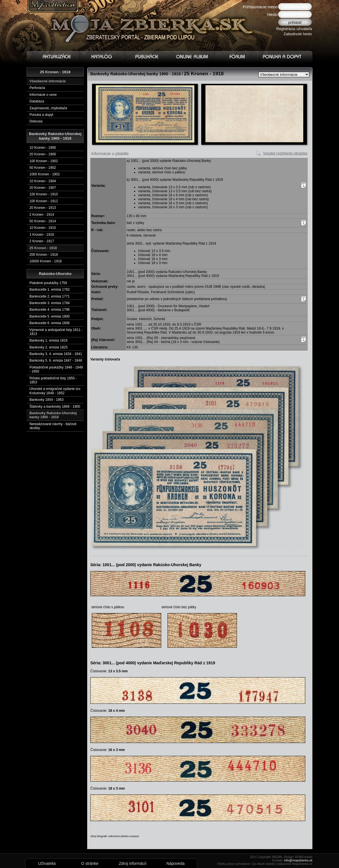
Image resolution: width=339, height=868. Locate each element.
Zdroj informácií (133, 863)
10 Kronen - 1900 (43, 148)
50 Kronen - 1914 (43, 221)
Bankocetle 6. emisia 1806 (50, 323)
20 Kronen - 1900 (43, 154)
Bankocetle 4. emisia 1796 (50, 310)
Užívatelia (47, 863)
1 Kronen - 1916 (42, 235)
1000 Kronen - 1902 (45, 174)
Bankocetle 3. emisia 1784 (50, 303)
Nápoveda (176, 863)
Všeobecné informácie (48, 81)
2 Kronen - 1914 (42, 215)
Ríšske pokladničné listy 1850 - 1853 (53, 380)
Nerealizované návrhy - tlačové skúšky (53, 426)
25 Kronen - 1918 (43, 248)
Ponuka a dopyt (41, 115)
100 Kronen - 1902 (44, 161)
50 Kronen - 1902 (43, 168)
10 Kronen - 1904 (43, 181)
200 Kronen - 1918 (44, 255)
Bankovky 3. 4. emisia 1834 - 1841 (56, 354)
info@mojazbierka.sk (298, 860)
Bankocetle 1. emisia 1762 (50, 290)
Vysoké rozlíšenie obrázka (285, 153)
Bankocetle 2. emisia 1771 (50, 296)
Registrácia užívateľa (294, 29)
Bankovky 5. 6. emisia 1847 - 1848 (56, 360)
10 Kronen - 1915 (43, 228)
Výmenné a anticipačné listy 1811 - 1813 (56, 332)
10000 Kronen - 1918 (46, 261)
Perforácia (37, 88)
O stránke (90, 863)
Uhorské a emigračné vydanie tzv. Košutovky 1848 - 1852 (55, 391)
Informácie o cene (43, 95)
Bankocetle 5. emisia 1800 (50, 316)
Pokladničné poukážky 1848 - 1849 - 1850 (56, 369)
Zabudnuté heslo (298, 34)
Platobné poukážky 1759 (48, 283)
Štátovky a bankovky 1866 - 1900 (55, 407)
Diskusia (36, 121)
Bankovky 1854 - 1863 (46, 400)
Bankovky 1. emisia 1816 (48, 340)
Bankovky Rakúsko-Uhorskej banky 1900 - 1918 (53, 415)
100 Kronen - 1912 (44, 201)
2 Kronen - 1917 (42, 241)
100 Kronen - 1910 (44, 194)
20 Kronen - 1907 (43, 188)
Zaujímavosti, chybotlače (48, 108)
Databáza (37, 101)
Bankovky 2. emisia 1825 (48, 347)
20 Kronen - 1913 (43, 208)
